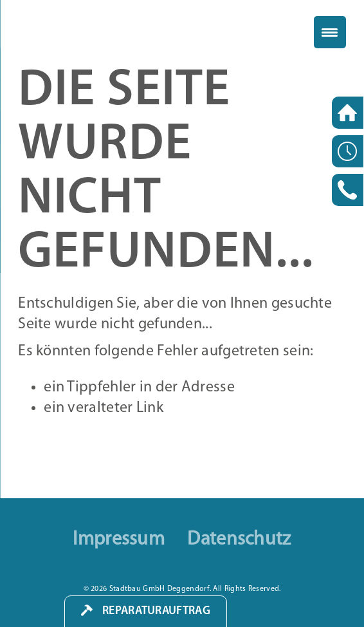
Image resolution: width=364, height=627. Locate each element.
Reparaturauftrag (156, 611)
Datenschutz (239, 540)
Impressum (119, 540)
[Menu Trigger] (330, 32)
